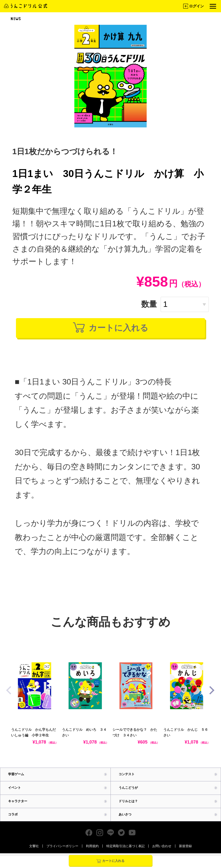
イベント (14, 792)
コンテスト (127, 779)
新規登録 (185, 851)
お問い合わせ (162, 851)
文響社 (34, 851)
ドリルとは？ (128, 806)
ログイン (193, 6)
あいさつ (125, 819)
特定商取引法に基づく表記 (125, 851)
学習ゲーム (16, 779)
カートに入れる (111, 330)
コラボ (13, 819)
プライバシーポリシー (62, 851)
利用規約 (92, 851)
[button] (210, 695)
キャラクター (18, 806)
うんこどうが (128, 792)
